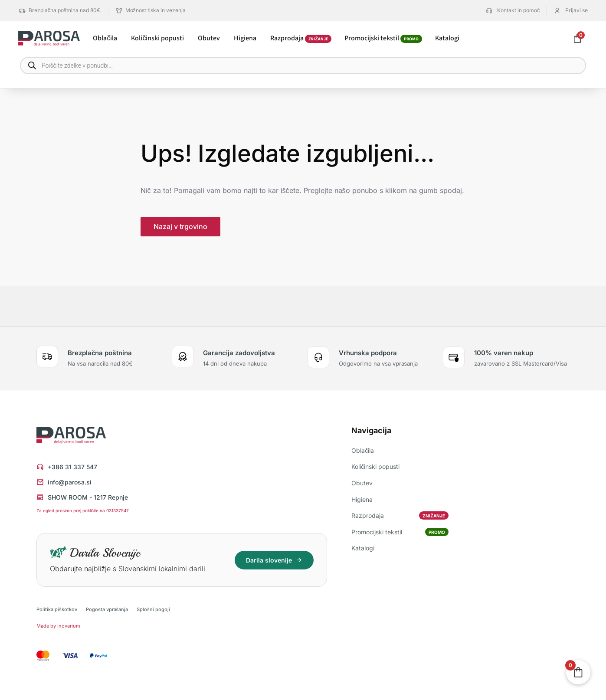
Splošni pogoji (153, 609)
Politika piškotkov (57, 609)
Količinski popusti (375, 466)
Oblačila (363, 450)
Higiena (362, 499)
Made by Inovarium (58, 626)
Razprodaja (400, 515)
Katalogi (363, 548)
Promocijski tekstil (400, 532)
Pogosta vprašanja (107, 609)
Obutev (362, 483)
